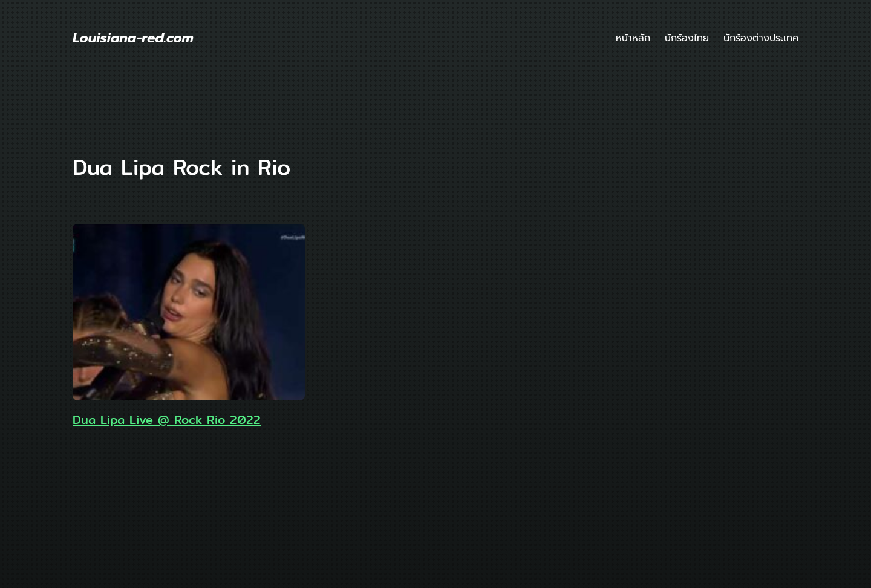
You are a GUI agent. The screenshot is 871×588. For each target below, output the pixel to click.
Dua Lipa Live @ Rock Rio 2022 (167, 420)
